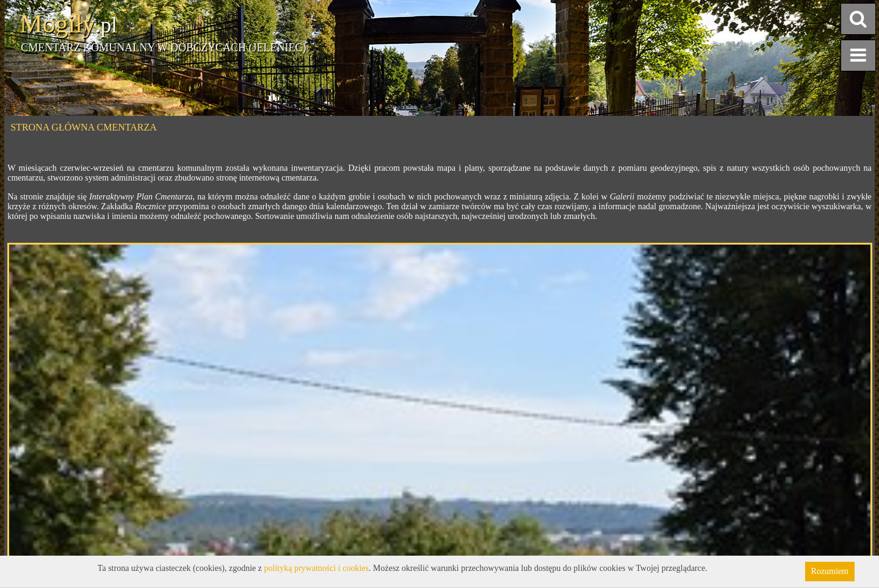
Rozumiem (830, 571)
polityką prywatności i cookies (317, 568)
